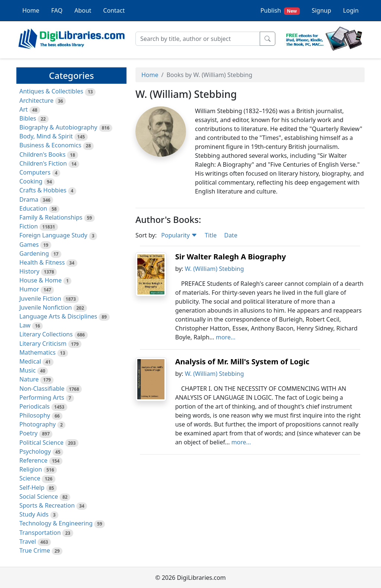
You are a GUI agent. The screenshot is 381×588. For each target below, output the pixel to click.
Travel (28, 541)
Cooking (31, 181)
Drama (29, 199)
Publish (280, 11)
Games (29, 245)
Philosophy (35, 415)
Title (211, 235)
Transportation (40, 533)
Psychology (35, 451)
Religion (31, 469)
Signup (321, 10)
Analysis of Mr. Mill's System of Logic (242, 362)
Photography (38, 424)
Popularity (179, 235)
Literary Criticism (43, 343)
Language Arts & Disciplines (58, 316)
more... (226, 337)
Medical (30, 361)
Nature (29, 379)
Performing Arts (42, 397)
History (29, 271)
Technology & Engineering (56, 523)
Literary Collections (46, 334)
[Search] (198, 39)
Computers (35, 172)
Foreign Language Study (53, 235)
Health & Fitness (42, 262)
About (83, 10)
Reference (33, 460)
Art (24, 109)
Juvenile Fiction (40, 298)
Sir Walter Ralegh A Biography (231, 257)
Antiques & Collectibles (51, 91)
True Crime (35, 550)
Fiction (29, 226)
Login (351, 10)
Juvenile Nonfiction (46, 307)
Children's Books (42, 154)
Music (28, 370)
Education (33, 208)
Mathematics (37, 352)
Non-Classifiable (42, 389)
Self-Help (32, 488)
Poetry (28, 433)
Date (230, 235)
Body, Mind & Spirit (46, 136)
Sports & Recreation (47, 505)
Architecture (36, 100)
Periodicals (35, 406)
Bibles (28, 118)
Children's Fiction (43, 163)
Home (31, 10)
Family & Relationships (51, 217)
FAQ (57, 10)
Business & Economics (50, 145)
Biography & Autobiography (58, 127)
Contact (114, 10)
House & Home (41, 280)
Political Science (41, 442)
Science (30, 478)
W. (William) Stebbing (214, 269)
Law (25, 325)
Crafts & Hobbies (43, 190)
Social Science (39, 496)
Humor (29, 289)
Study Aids (34, 514)
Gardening (34, 253)
